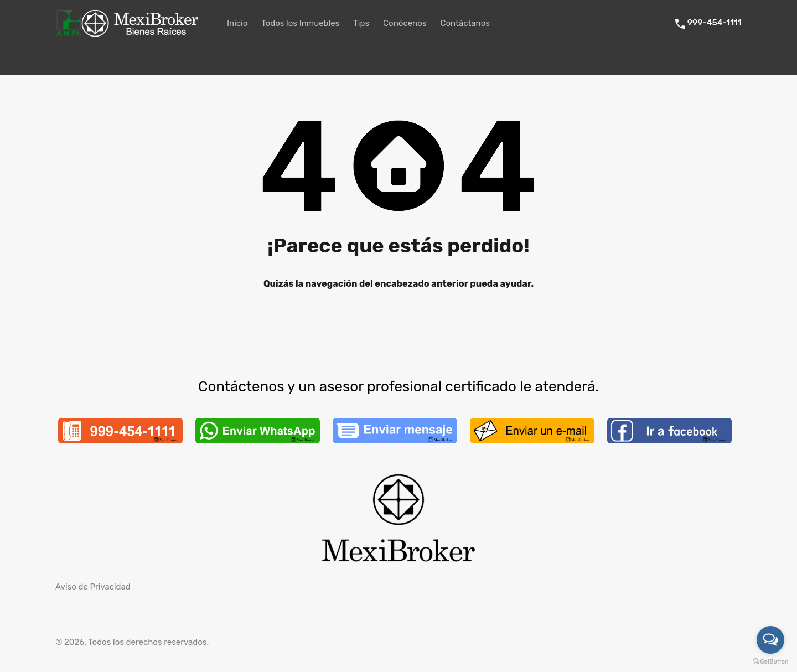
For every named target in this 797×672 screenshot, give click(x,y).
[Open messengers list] (770, 640)
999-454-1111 (715, 23)
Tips (361, 23)
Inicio (237, 23)
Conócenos (405, 23)
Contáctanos (465, 23)
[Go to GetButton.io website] (770, 661)
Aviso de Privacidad (93, 587)
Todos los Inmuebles (300, 23)
